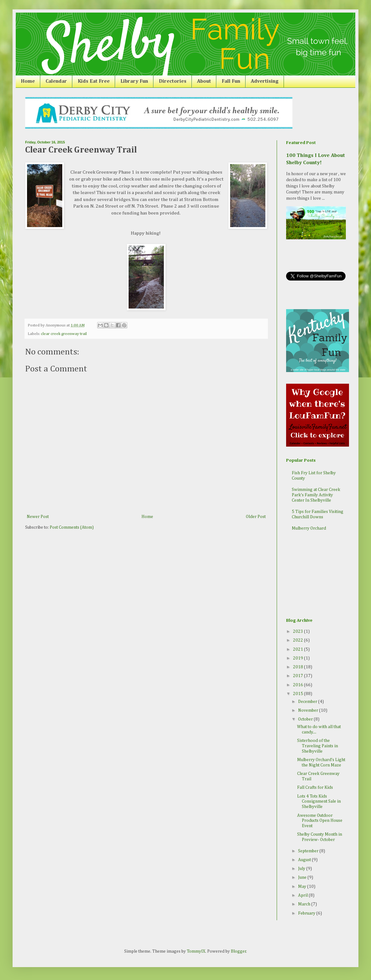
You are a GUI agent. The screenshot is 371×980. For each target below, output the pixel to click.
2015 (299, 694)
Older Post (256, 517)
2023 (299, 632)
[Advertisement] (318, 575)
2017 (299, 676)
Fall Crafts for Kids (315, 788)
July (302, 869)
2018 (299, 667)
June (303, 877)
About (204, 81)
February (307, 913)
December (308, 702)
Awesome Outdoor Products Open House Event (320, 821)
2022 (299, 640)
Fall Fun (231, 81)
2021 (299, 649)
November (309, 710)
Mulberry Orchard (309, 528)
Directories (173, 81)
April (303, 895)
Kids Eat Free (94, 81)
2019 (299, 658)
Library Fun (134, 81)
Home (28, 81)
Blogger (238, 951)
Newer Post (38, 517)
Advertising (265, 81)
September (309, 851)
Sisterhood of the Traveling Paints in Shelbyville (318, 746)
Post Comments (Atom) (72, 527)
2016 (299, 685)
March (305, 904)
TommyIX (196, 951)
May (303, 887)
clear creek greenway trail (64, 334)
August (305, 860)
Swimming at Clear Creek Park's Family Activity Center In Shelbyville (316, 495)
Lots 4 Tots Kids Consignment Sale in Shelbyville (319, 802)
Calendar (56, 81)
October (306, 719)
